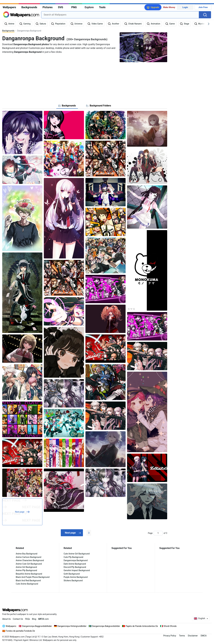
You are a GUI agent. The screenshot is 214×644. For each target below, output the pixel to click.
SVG (61, 7)
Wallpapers (9, 7)
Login (185, 7)
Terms (182, 636)
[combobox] (120, 15)
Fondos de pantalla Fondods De (20, 631)
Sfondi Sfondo (170, 626)
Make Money (169, 7)
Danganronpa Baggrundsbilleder (37, 626)
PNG (74, 7)
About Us (6, 619)
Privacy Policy (170, 636)
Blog (34, 619)
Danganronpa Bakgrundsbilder (106, 626)
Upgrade (155, 7)
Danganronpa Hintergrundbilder (72, 626)
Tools (102, 7)
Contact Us (18, 619)
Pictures (47, 7)
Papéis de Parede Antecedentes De (142, 626)
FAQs (28, 619)
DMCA (204, 636)
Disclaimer (193, 636)
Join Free (203, 7)
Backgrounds (29, 7)
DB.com (43, 619)
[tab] (67, 106)
